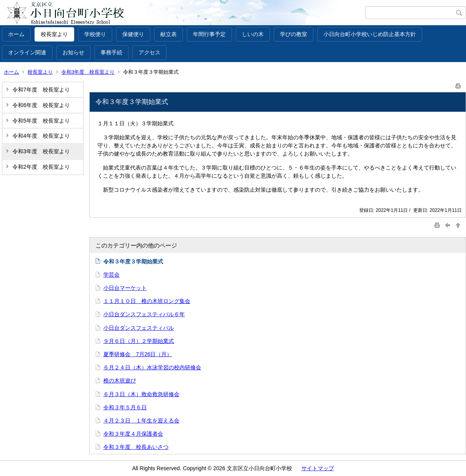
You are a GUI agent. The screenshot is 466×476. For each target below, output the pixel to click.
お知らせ (73, 52)
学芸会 (111, 275)
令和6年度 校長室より (41, 105)
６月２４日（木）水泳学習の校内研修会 (152, 367)
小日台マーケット (125, 288)
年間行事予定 (209, 34)
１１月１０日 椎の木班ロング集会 (147, 301)
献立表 (169, 34)
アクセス (150, 52)
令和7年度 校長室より (41, 90)
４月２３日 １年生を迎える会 (141, 421)
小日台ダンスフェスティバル (139, 328)
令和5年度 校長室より (41, 121)
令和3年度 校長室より (88, 72)
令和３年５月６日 (125, 407)
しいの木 (253, 34)
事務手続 (111, 52)
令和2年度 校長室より (41, 167)
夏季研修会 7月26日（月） (138, 354)
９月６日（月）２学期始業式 (139, 341)
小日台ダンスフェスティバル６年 (144, 314)
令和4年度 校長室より (41, 136)
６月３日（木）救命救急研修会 (141, 394)
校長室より (54, 34)
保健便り (133, 34)
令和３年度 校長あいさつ (136, 447)
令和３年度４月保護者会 (133, 434)
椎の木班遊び (120, 381)
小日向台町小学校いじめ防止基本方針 (370, 34)
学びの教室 (294, 34)
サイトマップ (318, 468)
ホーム (16, 34)
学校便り (95, 34)
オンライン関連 (27, 52)
